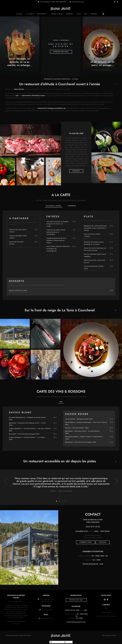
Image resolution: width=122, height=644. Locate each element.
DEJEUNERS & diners (53, 206)
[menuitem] (103, 14)
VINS (61, 402)
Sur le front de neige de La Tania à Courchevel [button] (60, 310)
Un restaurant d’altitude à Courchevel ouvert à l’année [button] (60, 84)
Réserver (70, 14)
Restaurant (42, 14)
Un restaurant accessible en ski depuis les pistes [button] (60, 461)
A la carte (30, 14)
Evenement (72, 206)
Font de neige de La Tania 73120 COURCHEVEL (53, 2)
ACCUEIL (19, 14)
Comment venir (86, 542)
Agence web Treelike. (26, 635)
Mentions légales (106, 612)
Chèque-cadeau (57, 14)
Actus (79, 14)
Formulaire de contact (47, 618)
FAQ (86, 14)
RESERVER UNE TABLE (61, 52)
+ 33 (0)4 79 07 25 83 (78, 2)
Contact (94, 14)
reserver (103, 542)
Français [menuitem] (69, 642)
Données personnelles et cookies (106, 616)
